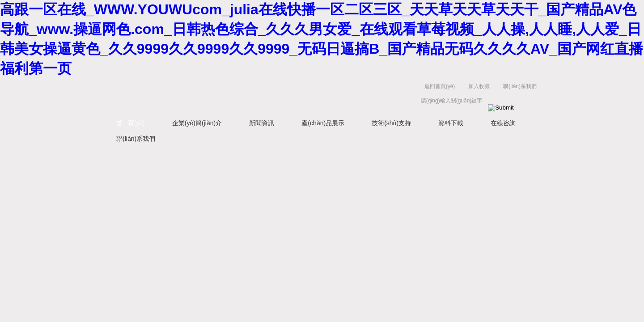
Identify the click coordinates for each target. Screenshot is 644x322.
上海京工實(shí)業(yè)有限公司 (241, 95)
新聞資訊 (262, 123)
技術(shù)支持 (391, 123)
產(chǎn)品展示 (323, 123)
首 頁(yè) (131, 123)
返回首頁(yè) (440, 86)
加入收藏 (479, 86)
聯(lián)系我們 (520, 86)
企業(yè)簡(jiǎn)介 (197, 123)
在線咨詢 (503, 123)
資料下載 (451, 123)
